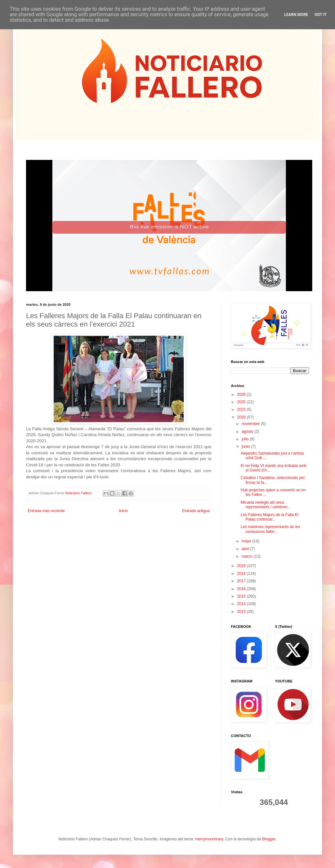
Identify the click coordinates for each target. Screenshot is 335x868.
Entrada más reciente (46, 511)
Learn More (296, 15)
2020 (242, 417)
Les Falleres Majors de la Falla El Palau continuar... (269, 517)
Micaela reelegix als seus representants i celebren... (266, 505)
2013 (242, 612)
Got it (321, 15)
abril (246, 549)
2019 (242, 566)
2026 (242, 395)
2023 (242, 409)
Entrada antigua (196, 511)
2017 (242, 581)
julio (246, 439)
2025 (242, 402)
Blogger (269, 839)
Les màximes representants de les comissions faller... (270, 529)
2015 (242, 596)
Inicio (124, 511)
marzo (248, 556)
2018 (242, 574)
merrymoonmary (209, 839)
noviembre (251, 424)
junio (246, 447)
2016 (242, 589)
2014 (242, 604)
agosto (248, 432)
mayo (247, 541)
